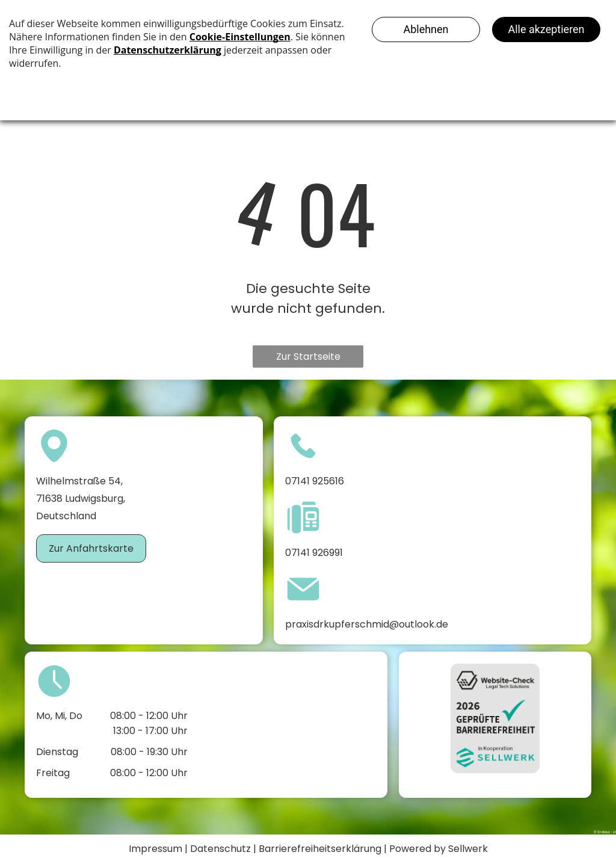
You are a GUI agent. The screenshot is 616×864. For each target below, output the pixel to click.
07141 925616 (315, 481)
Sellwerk (468, 849)
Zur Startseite (308, 356)
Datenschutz (220, 849)
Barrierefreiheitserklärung (320, 849)
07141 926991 (314, 553)
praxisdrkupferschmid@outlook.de (367, 624)
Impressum (156, 849)
